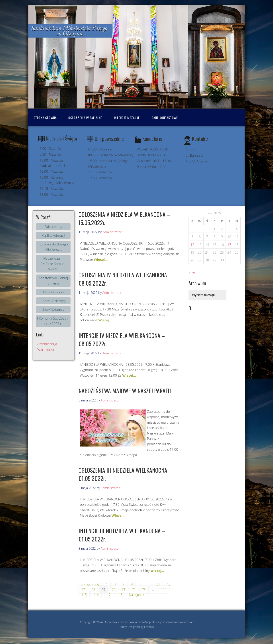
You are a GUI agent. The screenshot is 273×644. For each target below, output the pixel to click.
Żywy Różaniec (53, 309)
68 (93, 590)
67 (83, 590)
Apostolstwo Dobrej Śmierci (53, 281)
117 (108, 595)
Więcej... (101, 259)
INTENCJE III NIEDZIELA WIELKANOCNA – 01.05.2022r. (122, 535)
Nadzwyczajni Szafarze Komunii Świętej (53, 264)
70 (114, 590)
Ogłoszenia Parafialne (85, 118)
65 (158, 584)
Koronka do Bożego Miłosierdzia (53, 247)
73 (144, 590)
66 (169, 584)
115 (84, 595)
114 (164, 590)
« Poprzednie (90, 584)
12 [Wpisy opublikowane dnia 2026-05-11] (192, 245)
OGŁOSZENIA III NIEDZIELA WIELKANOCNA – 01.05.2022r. (125, 474)
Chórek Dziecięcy (53, 301)
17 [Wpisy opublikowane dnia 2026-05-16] (229, 245)
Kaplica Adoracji (53, 235)
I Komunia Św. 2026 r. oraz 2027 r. (53, 321)
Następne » (137, 595)
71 (124, 590)
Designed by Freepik (141, 627)
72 (134, 590)
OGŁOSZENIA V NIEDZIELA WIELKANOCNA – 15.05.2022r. (124, 218)
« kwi (192, 273)
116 (96, 595)
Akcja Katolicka (53, 292)
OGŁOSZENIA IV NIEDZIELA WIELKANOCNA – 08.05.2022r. (125, 279)
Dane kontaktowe (165, 118)
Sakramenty (53, 227)
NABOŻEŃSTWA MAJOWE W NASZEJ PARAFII (125, 391)
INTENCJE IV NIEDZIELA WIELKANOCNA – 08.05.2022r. (122, 339)
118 (120, 595)
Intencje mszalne (127, 118)
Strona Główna (45, 118)
